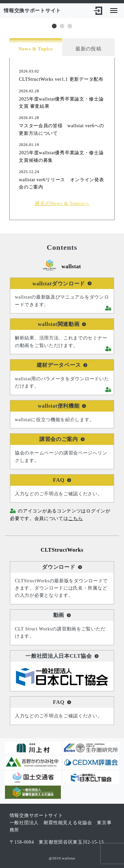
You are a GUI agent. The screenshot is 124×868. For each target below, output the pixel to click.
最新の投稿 (88, 49)
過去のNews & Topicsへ (62, 203)
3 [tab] (70, 26)
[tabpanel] (62, 18)
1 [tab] (54, 26)
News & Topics (36, 49)
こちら (75, 519)
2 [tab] (62, 26)
